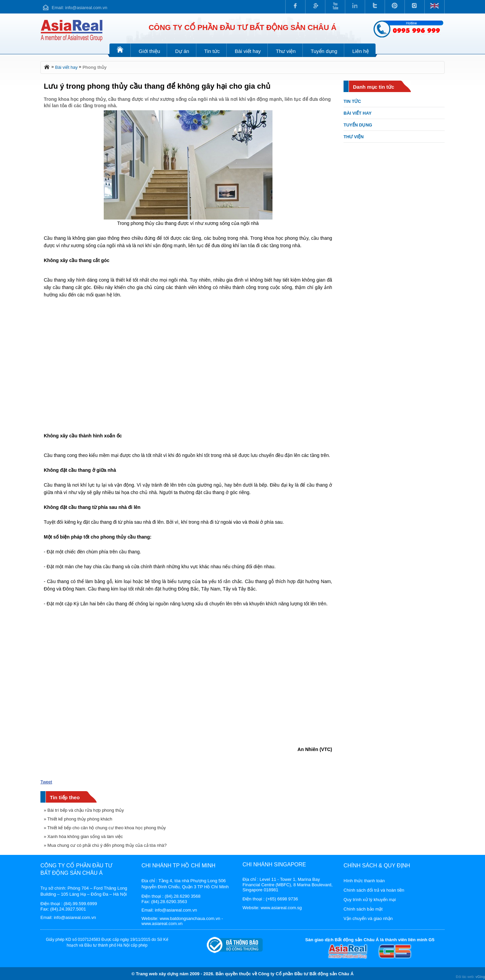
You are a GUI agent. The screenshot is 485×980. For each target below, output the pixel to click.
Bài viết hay (248, 51)
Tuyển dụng (324, 51)
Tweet (46, 782)
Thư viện (286, 51)
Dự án (182, 51)
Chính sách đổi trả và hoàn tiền (374, 890)
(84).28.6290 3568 (183, 896)
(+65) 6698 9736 (282, 899)
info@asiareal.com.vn (86, 8)
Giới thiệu (150, 51)
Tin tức (212, 51)
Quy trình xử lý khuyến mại (370, 900)
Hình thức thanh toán (364, 881)
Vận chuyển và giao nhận (368, 918)
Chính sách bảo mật (363, 909)
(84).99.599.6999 (80, 904)
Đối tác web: (470, 977)
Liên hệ (361, 51)
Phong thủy (95, 67)
